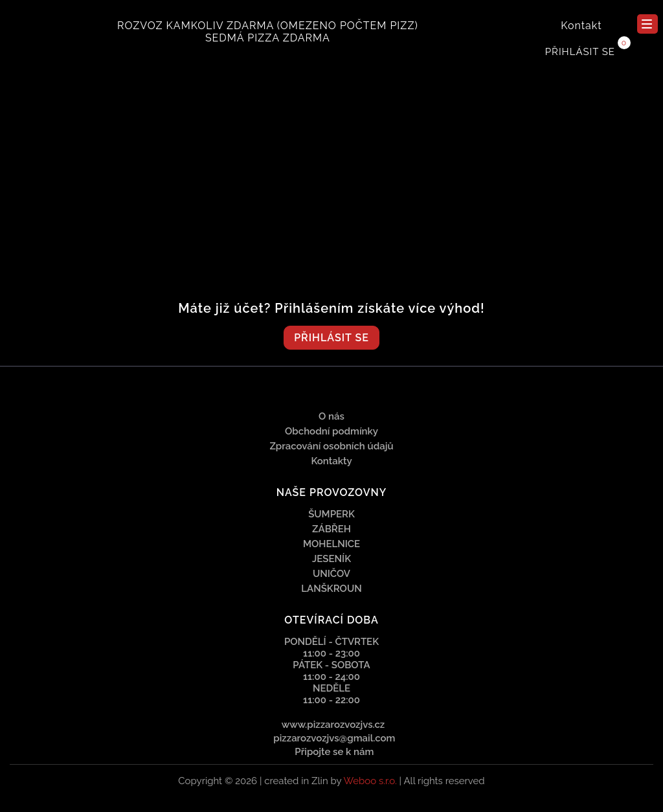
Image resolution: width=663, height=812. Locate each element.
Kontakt (581, 26)
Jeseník (331, 559)
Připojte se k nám (333, 752)
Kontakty (331, 461)
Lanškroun (331, 589)
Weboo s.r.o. (370, 781)
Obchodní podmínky (331, 431)
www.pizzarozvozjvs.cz (333, 725)
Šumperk (331, 514)
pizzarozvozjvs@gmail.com (333, 738)
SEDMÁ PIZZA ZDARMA (268, 38)
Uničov (331, 574)
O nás (331, 416)
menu (647, 24)
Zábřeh (331, 529)
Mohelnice (331, 544)
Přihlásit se (580, 52)
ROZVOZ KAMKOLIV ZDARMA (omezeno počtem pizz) (268, 26)
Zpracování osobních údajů (331, 446)
